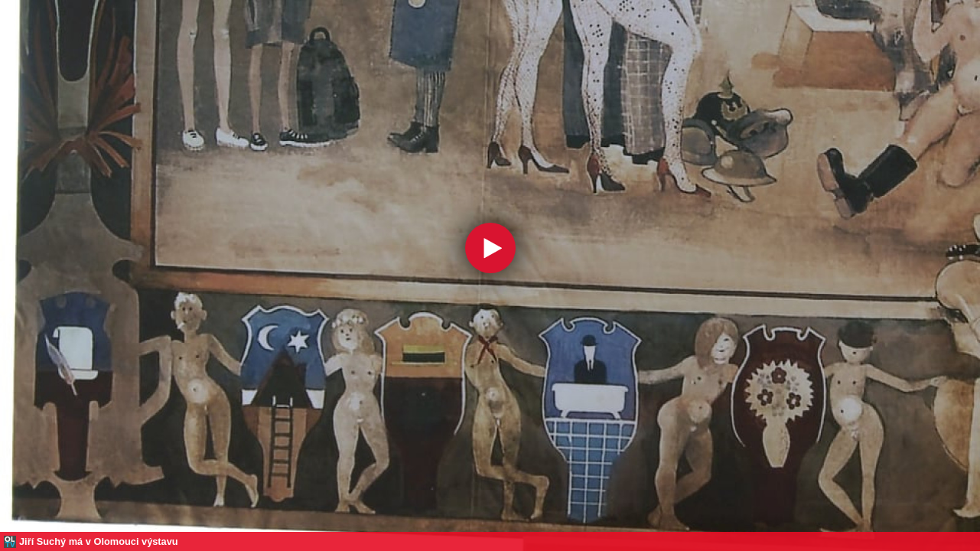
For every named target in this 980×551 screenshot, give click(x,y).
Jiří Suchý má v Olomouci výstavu (99, 541)
